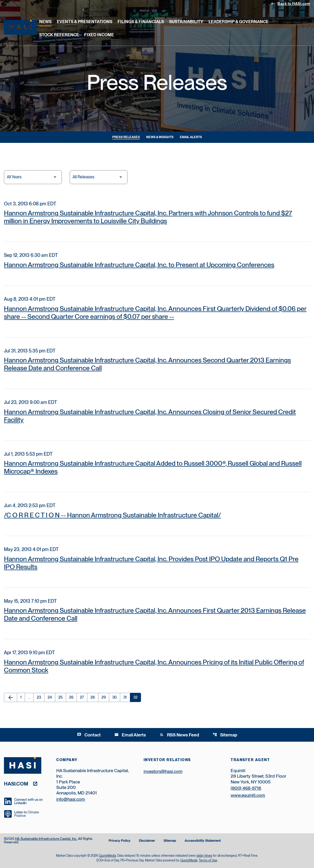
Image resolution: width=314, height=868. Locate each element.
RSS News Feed (179, 735)
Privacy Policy (120, 841)
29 (105, 697)
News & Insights (160, 137)
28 (94, 697)
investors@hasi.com (163, 771)
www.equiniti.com (248, 795)
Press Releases (126, 137)
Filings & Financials (141, 22)
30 (116, 697)
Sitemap (225, 735)
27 (83, 697)
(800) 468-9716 (246, 788)
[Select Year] (33, 177)
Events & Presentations (85, 22)
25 (62, 697)
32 (137, 697)
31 (127, 697)
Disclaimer (147, 841)
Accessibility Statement (203, 841)
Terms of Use (208, 860)
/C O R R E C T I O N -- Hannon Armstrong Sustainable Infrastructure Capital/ (112, 515)
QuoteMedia (107, 856)
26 (73, 697)
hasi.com (16, 784)
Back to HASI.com (290, 3)
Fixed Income (99, 35)
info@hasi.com (71, 799)
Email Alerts (191, 137)
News (45, 22)
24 (51, 697)
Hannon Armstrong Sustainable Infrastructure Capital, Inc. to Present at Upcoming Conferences (139, 265)
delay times (204, 856)
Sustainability (186, 22)
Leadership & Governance (239, 22)
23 (40, 697)
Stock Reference (59, 35)
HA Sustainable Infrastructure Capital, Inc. (46, 839)
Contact (89, 735)
